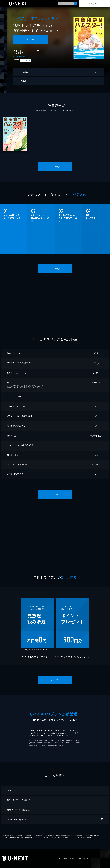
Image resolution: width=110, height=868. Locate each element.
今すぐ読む (93, 4)
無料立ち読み (26, 60)
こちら (39, 249)
